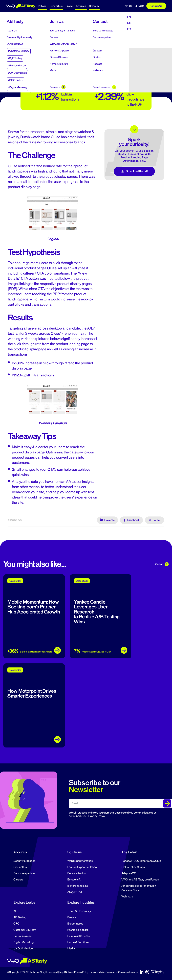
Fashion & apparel (78, 930)
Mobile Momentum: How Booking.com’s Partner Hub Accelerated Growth (34, 607)
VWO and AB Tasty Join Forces (140, 880)
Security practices (24, 861)
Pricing (69, 6)
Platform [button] (42, 6)
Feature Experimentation (82, 867)
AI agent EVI (75, 892)
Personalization (77, 873)
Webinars (127, 897)
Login (141, 6)
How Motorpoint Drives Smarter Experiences (32, 694)
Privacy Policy (97, 816)
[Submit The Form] (167, 803)
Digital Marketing (24, 942)
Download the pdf (134, 171)
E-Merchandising (78, 886)
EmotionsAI (74, 880)
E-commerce (75, 924)
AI (15, 911)
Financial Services (79, 936)
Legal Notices (66, 972)
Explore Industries (81, 902)
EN (130, 6)
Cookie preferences (128, 972)
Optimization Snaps (133, 867)
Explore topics (24, 902)
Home (4, 23)
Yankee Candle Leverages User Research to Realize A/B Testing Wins (97, 612)
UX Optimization (23, 949)
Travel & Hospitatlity (79, 911)
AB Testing (20, 917)
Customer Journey (25, 930)
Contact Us (20, 867)
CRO (16, 924)
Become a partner (24, 873)
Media (71, 949)
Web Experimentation (80, 861)
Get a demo (156, 6)
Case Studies (33, 23)
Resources (80, 6)
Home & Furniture (78, 942)
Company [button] (94, 6)
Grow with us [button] (56, 6)
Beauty (72, 917)
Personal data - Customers (103, 972)
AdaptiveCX (129, 873)
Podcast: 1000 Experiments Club (141, 861)
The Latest (129, 852)
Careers (18, 880)
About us (20, 852)
